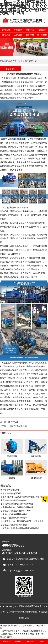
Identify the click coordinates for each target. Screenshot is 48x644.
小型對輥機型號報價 (17, 426)
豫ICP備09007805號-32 (17, 612)
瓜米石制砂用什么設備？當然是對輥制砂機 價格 (22, 497)
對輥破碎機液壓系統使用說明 (14, 518)
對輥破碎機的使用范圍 (11, 493)
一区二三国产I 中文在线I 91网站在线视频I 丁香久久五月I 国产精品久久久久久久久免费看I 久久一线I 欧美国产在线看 (23, 634)
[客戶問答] (13, 422)
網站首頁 (6, 30)
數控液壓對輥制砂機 (10, 490)
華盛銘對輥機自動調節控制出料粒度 (17, 504)
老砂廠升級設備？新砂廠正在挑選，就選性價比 (22, 521)
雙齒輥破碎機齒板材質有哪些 (14, 514)
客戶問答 (30, 35)
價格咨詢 (42, 30)
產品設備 (18, 30)
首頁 (20, 61)
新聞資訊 (18, 35)
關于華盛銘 (42, 35)
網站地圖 (25, 618)
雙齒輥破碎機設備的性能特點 (14, 525)
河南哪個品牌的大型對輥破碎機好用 (17, 507)
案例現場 (6, 35)
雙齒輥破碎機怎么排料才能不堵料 (16, 511)
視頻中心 (30, 30)
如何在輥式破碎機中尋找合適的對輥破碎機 (20, 528)
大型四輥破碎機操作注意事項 (14, 500)
